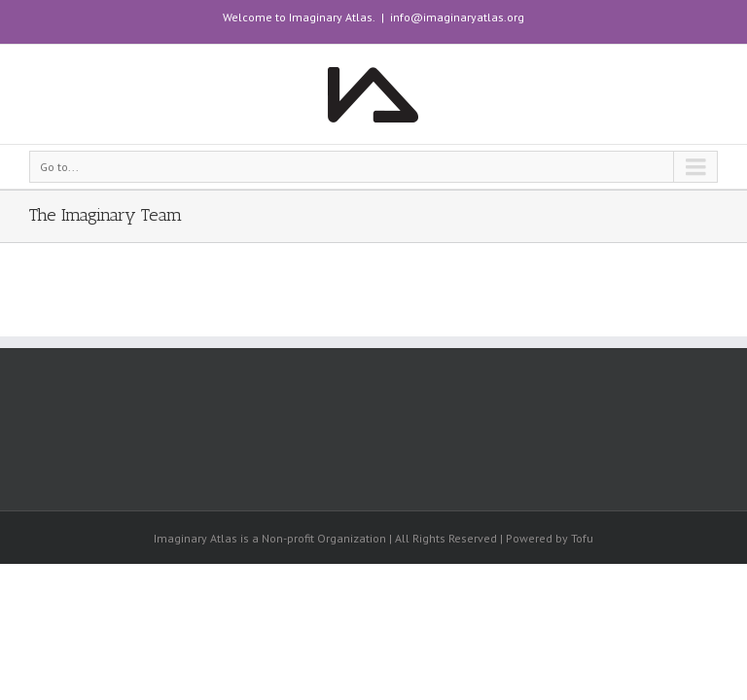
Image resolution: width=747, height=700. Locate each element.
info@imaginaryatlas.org (457, 17)
